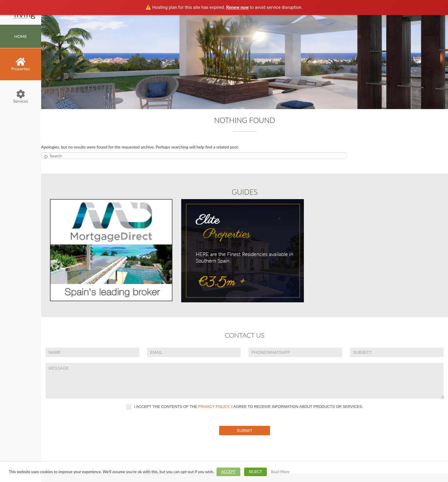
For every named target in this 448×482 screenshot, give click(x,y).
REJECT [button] (255, 472)
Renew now (238, 7)
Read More (280, 472)
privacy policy (214, 407)
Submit (245, 431)
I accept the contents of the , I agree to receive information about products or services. (245, 407)
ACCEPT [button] (228, 472)
